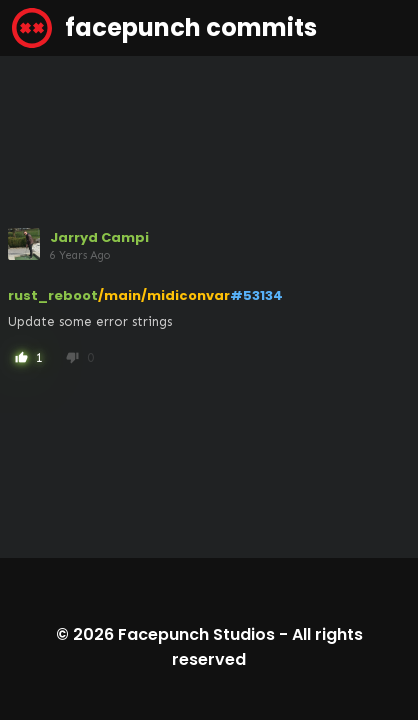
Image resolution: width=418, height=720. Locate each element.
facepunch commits (164, 28)
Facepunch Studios (196, 634)
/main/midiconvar (164, 295)
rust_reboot (53, 295)
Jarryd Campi (99, 237)
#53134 (256, 295)
